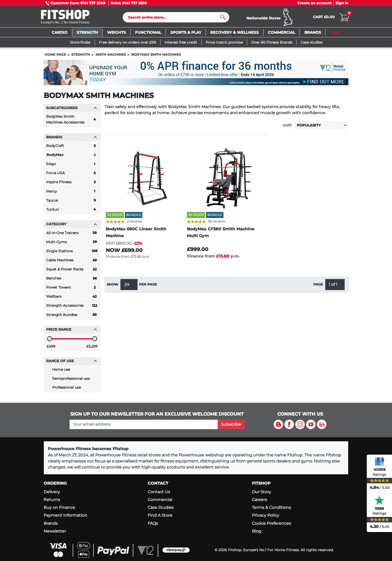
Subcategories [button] (72, 110)
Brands (51, 523)
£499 (51, 349)
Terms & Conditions (271, 508)
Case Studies (161, 508)
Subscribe (231, 424)
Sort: (287, 128)
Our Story (262, 492)
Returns (52, 500)
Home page (55, 57)
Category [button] (72, 226)
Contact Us (159, 492)
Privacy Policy (266, 516)
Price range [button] (72, 332)
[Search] (174, 18)
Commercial (160, 500)
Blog (257, 531)
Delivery (52, 492)
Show (112, 287)
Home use (61, 372)
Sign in (342, 3)
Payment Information (65, 516)
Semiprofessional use (71, 381)
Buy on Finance (59, 508)
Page (318, 287)
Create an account (314, 3)
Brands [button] (72, 139)
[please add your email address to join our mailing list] (144, 424)
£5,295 (92, 349)
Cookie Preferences (271, 523)
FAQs (153, 523)
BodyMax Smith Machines (156, 57)
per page (148, 287)
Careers (259, 500)
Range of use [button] (72, 363)
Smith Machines (111, 57)
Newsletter (55, 531)
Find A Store (160, 516)
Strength (81, 57)
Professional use (67, 390)
